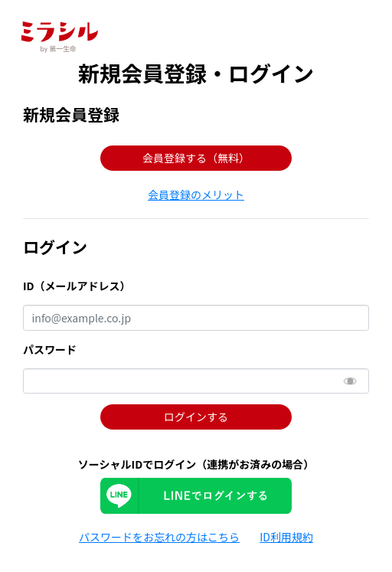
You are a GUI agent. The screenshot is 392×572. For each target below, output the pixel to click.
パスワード (50, 349)
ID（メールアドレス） (77, 286)
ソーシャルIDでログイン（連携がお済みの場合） (196, 464)
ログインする (196, 417)
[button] (196, 194)
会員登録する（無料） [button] (196, 158)
